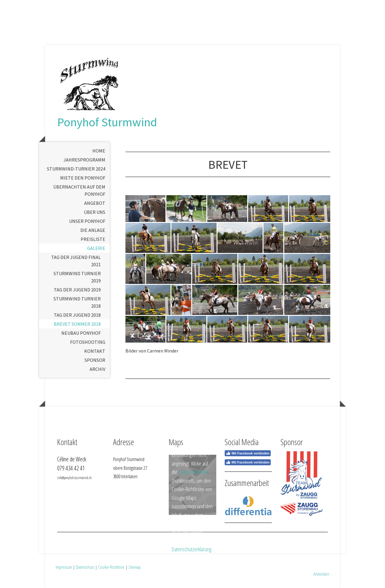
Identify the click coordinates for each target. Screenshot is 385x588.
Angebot (95, 203)
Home (99, 151)
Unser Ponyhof (87, 221)
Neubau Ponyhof (81, 333)
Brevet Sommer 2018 (77, 324)
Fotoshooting (88, 342)
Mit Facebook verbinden (248, 453)
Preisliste (93, 239)
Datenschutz (85, 567)
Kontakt (95, 351)
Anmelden (321, 574)
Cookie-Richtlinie (194, 472)
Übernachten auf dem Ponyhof (79, 190)
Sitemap (135, 567)
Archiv (97, 369)
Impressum (64, 567)
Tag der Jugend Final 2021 (76, 261)
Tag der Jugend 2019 (77, 290)
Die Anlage (93, 230)
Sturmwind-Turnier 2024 (76, 169)
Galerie (96, 248)
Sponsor (95, 360)
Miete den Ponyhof (83, 178)
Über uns (95, 212)
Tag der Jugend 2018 (77, 315)
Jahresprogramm (84, 160)
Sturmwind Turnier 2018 (77, 302)
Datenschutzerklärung (192, 549)
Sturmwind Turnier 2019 (77, 277)
